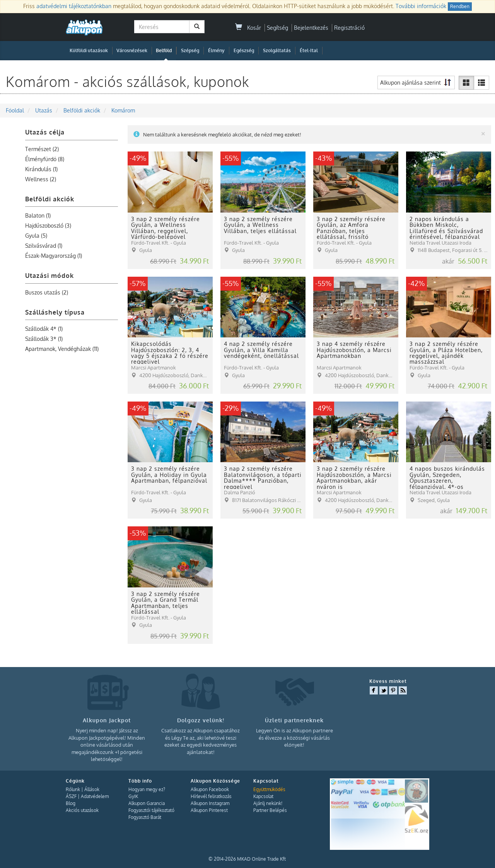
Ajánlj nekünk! (268, 803)
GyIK (133, 796)
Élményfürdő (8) (45, 159)
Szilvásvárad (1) (44, 246)
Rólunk (73, 789)
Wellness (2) (41, 179)
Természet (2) (42, 149)
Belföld (164, 50)
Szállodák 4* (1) (44, 329)
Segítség (277, 28)
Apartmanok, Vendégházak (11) (62, 349)
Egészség (244, 50)
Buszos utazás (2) (47, 292)
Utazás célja (45, 132)
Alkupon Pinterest (209, 810)
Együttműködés (269, 789)
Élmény (216, 50)
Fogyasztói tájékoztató (151, 810)
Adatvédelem (95, 796)
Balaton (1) (38, 215)
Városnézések (132, 50)
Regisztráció (349, 28)
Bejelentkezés (311, 28)
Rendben (460, 6)
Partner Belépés (270, 810)
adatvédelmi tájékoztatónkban (74, 6)
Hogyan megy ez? (147, 789)
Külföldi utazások (89, 50)
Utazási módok (49, 276)
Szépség (190, 50)
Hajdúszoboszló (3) (48, 226)
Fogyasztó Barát (145, 817)
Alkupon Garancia (147, 803)
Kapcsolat (263, 796)
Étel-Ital (309, 50)
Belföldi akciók (50, 199)
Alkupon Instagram (210, 803)
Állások (92, 789)
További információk (421, 6)
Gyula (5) (36, 236)
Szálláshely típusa (55, 312)
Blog (71, 803)
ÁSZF (71, 796)
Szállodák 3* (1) (44, 339)
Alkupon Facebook (210, 789)
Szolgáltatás (277, 50)
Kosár (248, 28)
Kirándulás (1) (41, 169)
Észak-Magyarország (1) (54, 256)
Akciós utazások (82, 810)
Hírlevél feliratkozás (211, 796)
